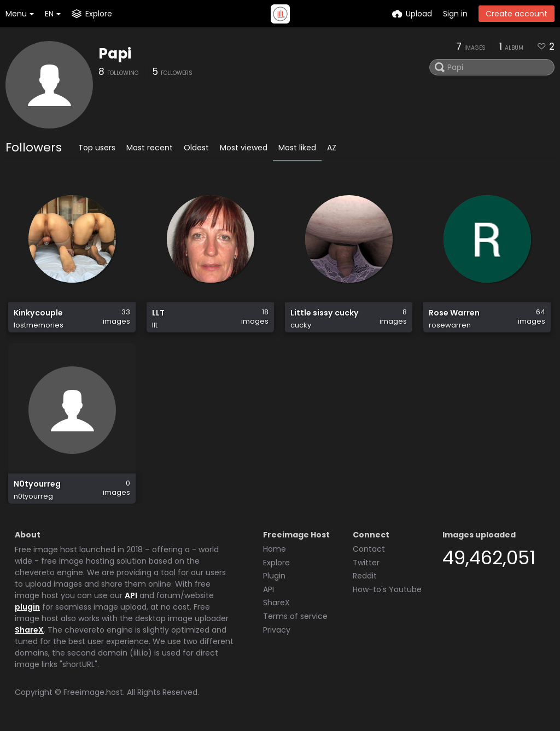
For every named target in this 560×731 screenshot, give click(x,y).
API (131, 595)
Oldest (196, 148)
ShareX (29, 630)
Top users (97, 148)
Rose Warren (454, 313)
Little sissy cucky (325, 313)
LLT (158, 313)
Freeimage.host (93, 692)
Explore (276, 563)
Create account (517, 14)
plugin (27, 607)
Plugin (274, 576)
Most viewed (244, 148)
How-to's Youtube (387, 589)
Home (275, 549)
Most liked (297, 148)
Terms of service (295, 616)
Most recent (150, 148)
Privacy (277, 630)
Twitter (366, 563)
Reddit (365, 576)
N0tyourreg (37, 484)
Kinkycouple (38, 313)
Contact (369, 549)
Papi (115, 54)
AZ (332, 148)
